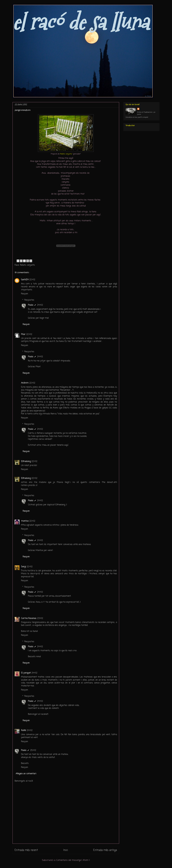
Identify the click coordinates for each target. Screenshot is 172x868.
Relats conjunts (27, 265)
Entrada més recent (26, 850)
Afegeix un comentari (26, 774)
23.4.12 (40, 618)
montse (25, 521)
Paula (31, 305)
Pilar (23, 334)
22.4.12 (32, 280)
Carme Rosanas (29, 618)
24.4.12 (40, 305)
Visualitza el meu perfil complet (137, 117)
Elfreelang (26, 461)
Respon (25, 294)
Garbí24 (25, 280)
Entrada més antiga (105, 850)
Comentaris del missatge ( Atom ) (73, 860)
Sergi (23, 567)
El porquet (26, 673)
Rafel (24, 730)
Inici (66, 850)
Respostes (29, 300)
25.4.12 (33, 750)
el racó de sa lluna (81, 22)
